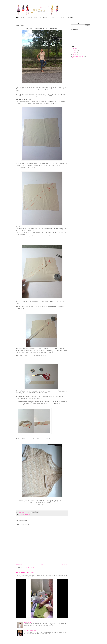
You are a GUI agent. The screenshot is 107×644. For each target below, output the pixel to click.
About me (70, 18)
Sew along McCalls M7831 (31, 631)
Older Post (65, 565)
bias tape (22, 514)
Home (17, 18)
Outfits (23, 18)
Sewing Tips (37, 18)
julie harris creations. (78, 57)
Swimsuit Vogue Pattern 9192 (25, 572)
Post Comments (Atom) (29, 568)
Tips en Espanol (55, 18)
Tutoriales (46, 18)
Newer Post (19, 565)
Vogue (74, 55)
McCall (74, 49)
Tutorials (30, 18)
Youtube (63, 18)
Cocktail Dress (28, 622)
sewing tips (28, 514)
